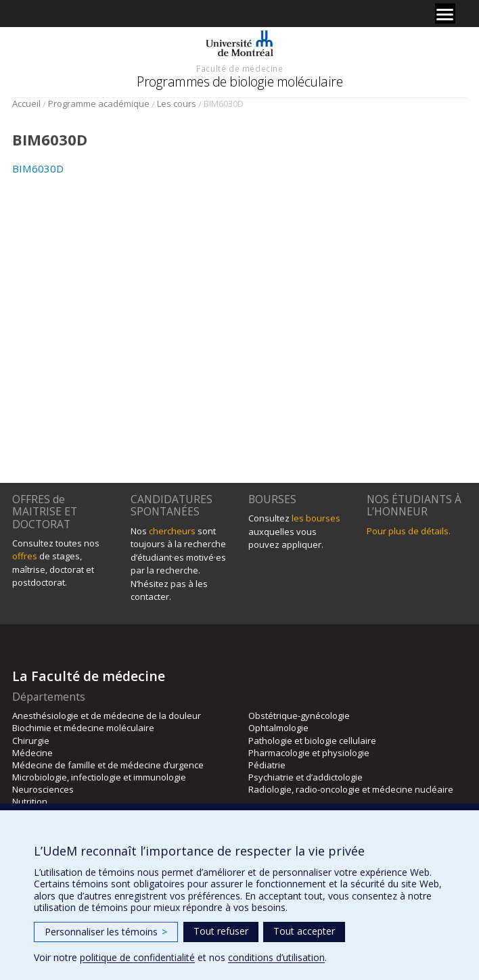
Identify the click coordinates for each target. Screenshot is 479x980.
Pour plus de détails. (409, 531)
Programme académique (99, 103)
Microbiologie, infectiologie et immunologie (99, 777)
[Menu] (445, 14)
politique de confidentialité (137, 957)
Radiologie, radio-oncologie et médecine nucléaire (351, 789)
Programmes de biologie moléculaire (239, 81)
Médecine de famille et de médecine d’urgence (108, 765)
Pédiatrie (267, 765)
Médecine (32, 753)
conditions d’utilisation (276, 957)
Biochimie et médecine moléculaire (83, 728)
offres (25, 556)
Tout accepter (304, 931)
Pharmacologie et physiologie (309, 753)
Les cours (177, 103)
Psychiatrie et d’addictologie (305, 777)
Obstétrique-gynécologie (299, 716)
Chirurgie (31, 741)
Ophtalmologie (278, 728)
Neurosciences (43, 789)
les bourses (316, 518)
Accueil (26, 103)
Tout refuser (221, 931)
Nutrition (30, 801)
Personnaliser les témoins (106, 932)
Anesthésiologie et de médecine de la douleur (107, 716)
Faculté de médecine (239, 68)
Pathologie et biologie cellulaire (312, 741)
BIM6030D (38, 168)
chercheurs (172, 531)
